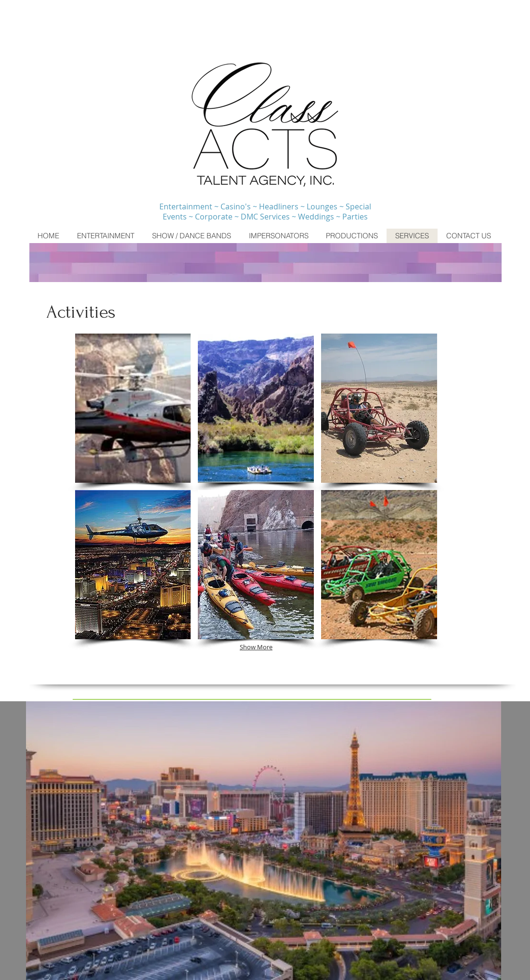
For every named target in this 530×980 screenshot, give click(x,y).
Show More (256, 647)
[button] (133, 408)
